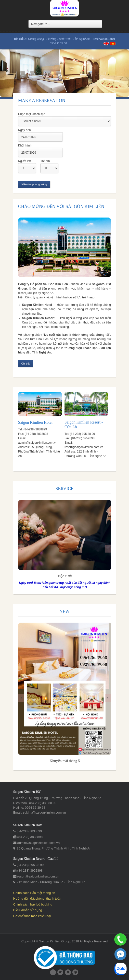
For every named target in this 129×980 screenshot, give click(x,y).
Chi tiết (25, 364)
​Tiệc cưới (64, 576)
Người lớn (24, 161)
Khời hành (25, 146)
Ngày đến (24, 130)
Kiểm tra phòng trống (34, 184)
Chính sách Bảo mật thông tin (34, 893)
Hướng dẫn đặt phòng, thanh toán (37, 899)
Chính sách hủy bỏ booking (32, 905)
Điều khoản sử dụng (27, 911)
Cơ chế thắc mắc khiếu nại (32, 916)
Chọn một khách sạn (32, 114)
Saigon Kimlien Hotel (35, 423)
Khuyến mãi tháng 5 (64, 761)
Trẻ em (45, 161)
